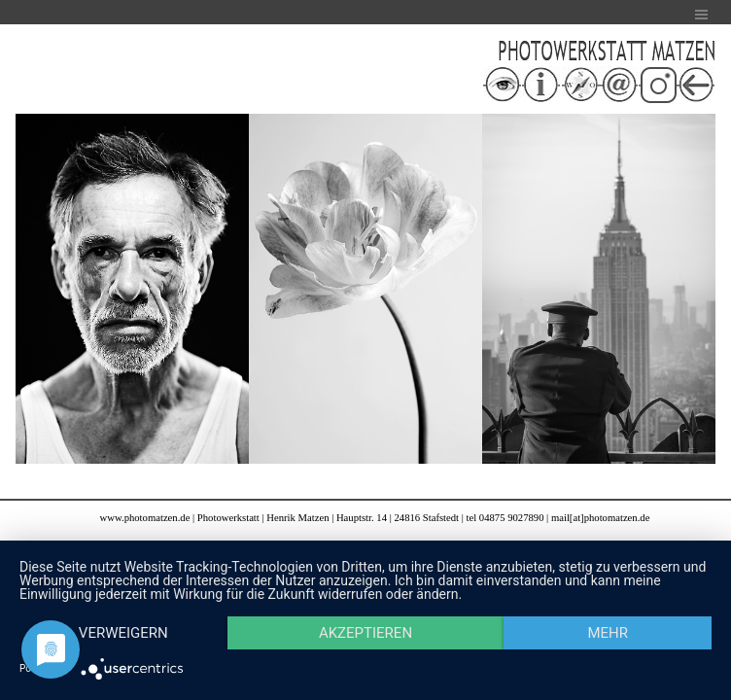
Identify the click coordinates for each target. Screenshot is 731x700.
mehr (608, 633)
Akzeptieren (365, 633)
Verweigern (123, 633)
